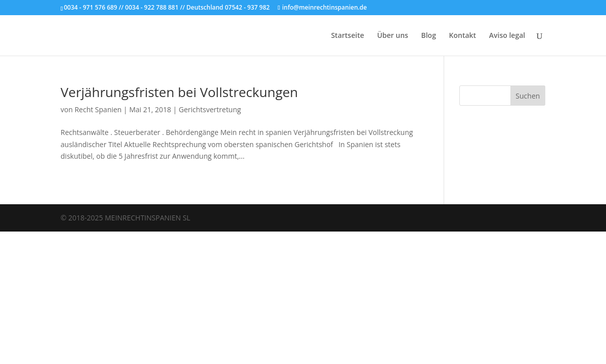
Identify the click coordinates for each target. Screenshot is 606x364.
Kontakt (463, 36)
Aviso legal (507, 36)
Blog (428, 36)
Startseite (347, 36)
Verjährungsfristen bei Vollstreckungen (179, 92)
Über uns (392, 36)
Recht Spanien (98, 109)
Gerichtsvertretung (210, 109)
